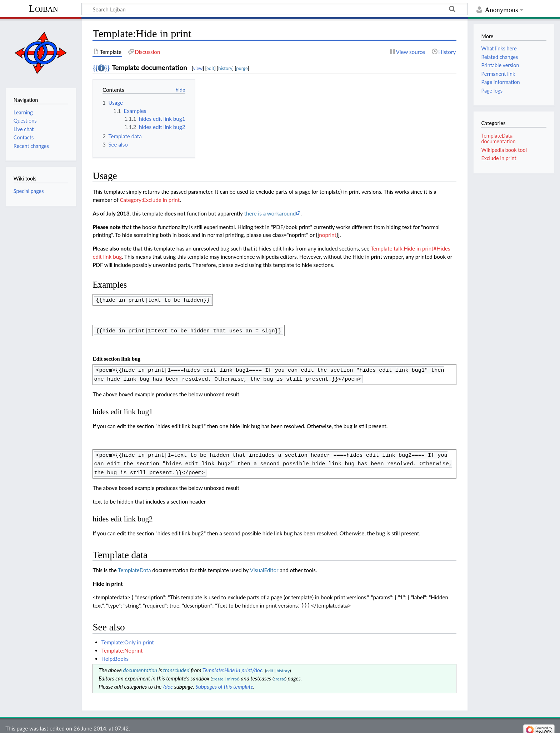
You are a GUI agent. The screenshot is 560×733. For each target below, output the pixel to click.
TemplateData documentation (498, 138)
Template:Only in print (128, 637)
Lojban (44, 8)
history (225, 68)
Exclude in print (499, 158)
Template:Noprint (122, 645)
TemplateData (134, 565)
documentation (140, 665)
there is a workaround (270, 213)
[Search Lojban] (275, 9)
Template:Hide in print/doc (232, 665)
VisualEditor (264, 565)
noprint (328, 235)
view (198, 68)
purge (242, 68)
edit (210, 68)
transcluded (176, 665)
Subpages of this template (224, 682)
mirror (233, 674)
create (218, 674)
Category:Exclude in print (150, 200)
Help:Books (115, 654)
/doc (168, 682)
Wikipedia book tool (504, 150)
